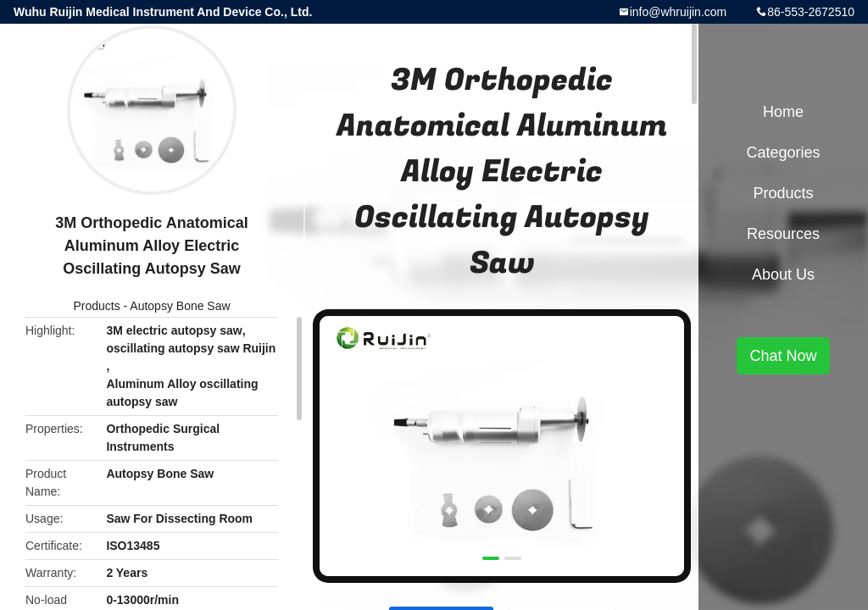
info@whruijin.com (679, 12)
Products (96, 306)
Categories (783, 152)
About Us (783, 274)
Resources (783, 234)
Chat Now (783, 356)
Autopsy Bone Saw (180, 306)
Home (783, 112)
